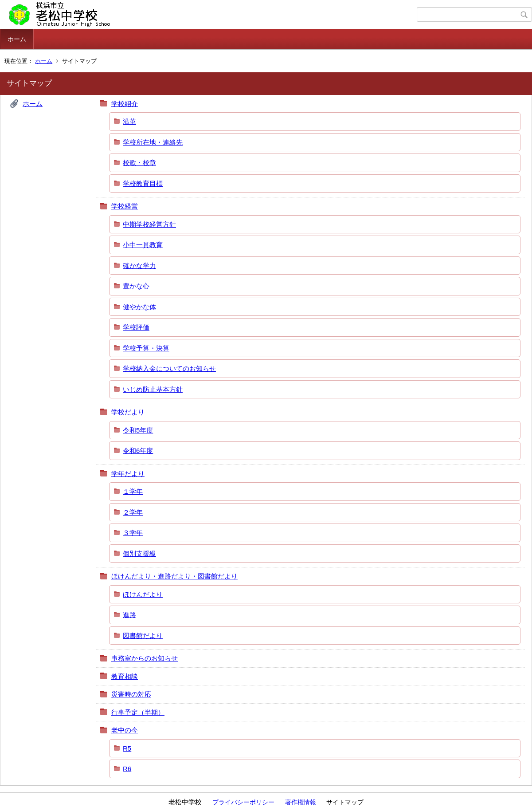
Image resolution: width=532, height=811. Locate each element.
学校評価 (136, 327)
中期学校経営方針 (149, 224)
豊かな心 (136, 286)
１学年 (133, 491)
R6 (127, 769)
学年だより (128, 474)
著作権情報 (301, 802)
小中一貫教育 (143, 245)
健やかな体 (139, 307)
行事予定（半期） (138, 712)
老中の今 (125, 730)
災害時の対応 (131, 694)
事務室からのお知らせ (145, 658)
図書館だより (143, 636)
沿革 (129, 121)
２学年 (133, 512)
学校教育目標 (143, 183)
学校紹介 (125, 104)
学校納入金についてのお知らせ (169, 368)
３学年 (133, 533)
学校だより (128, 412)
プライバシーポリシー (243, 802)
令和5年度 (138, 430)
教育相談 (125, 676)
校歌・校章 (139, 163)
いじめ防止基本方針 (153, 389)
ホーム (17, 39)
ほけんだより (143, 594)
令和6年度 (138, 451)
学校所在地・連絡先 (153, 142)
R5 (127, 748)
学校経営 (125, 206)
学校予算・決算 (146, 348)
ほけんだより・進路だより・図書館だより (174, 576)
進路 (129, 615)
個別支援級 (139, 553)
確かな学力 (139, 266)
